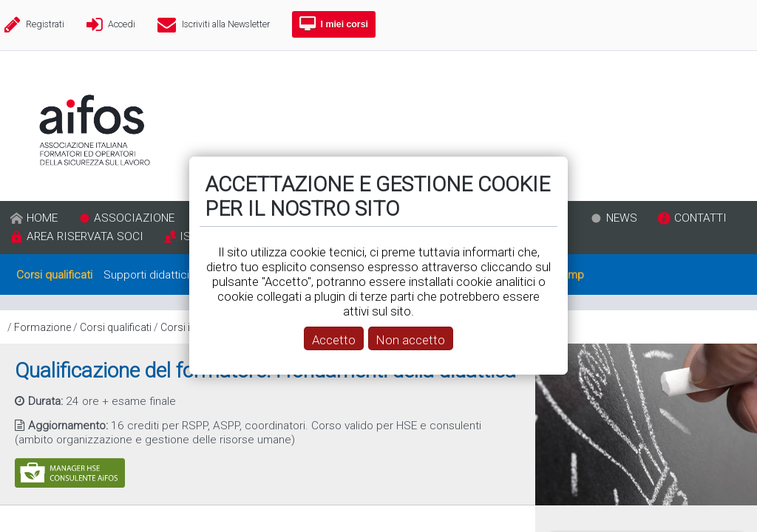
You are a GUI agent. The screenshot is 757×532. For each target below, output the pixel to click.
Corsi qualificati (116, 327)
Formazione (43, 327)
